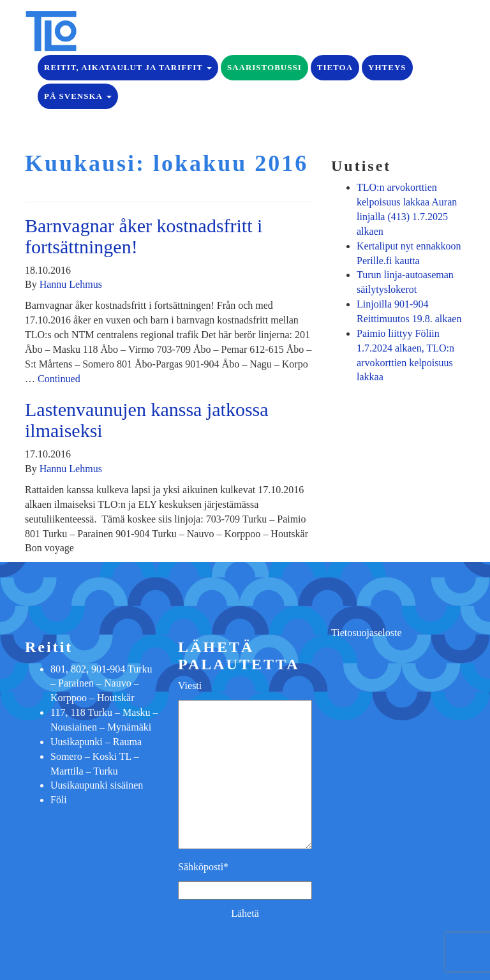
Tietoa (335, 67)
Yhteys (387, 67)
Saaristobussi (264, 67)
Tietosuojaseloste (367, 633)
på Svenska (78, 96)
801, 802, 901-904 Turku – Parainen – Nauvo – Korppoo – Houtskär (101, 684)
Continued (59, 379)
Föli (59, 800)
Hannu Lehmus (71, 284)
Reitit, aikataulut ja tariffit (128, 67)
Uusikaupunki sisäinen (97, 785)
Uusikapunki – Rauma (96, 742)
